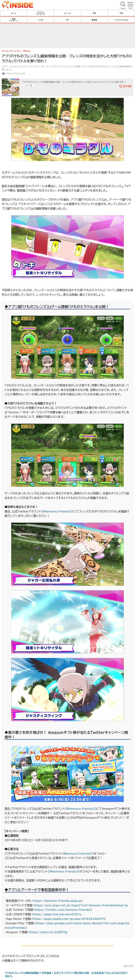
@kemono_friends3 (57, 511)
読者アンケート (14, 20)
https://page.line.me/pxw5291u (57, 914)
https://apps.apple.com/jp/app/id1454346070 (69, 919)
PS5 (94, 13)
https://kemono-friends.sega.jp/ (58, 901)
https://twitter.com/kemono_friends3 (63, 910)
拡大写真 (127, 86)
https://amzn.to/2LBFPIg (48, 932)
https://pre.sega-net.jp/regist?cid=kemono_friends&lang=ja (81, 905)
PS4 (121, 13)
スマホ (41, 20)
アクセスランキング (41, 13)
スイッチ (67, 13)
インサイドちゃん (121, 20)
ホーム (14, 13)
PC (67, 20)
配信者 (94, 20)
